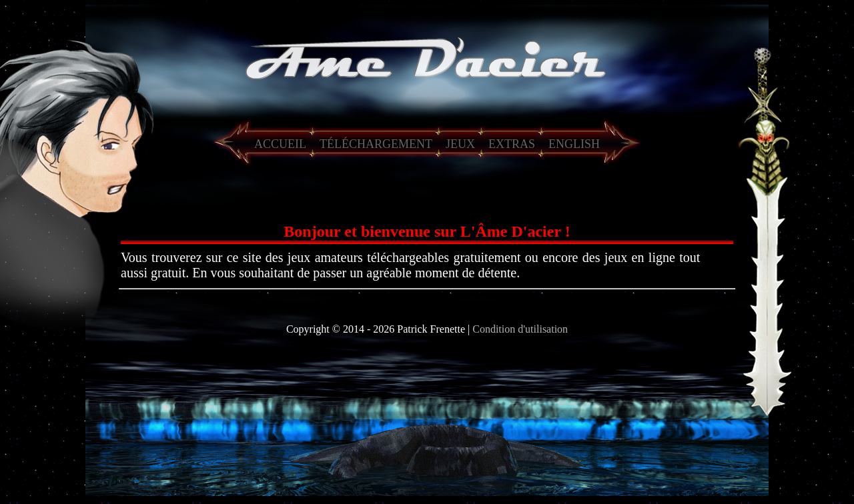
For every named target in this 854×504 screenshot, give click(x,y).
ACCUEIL (280, 144)
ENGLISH (574, 144)
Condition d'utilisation (520, 329)
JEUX (460, 144)
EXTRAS (512, 144)
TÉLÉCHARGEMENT (376, 144)
